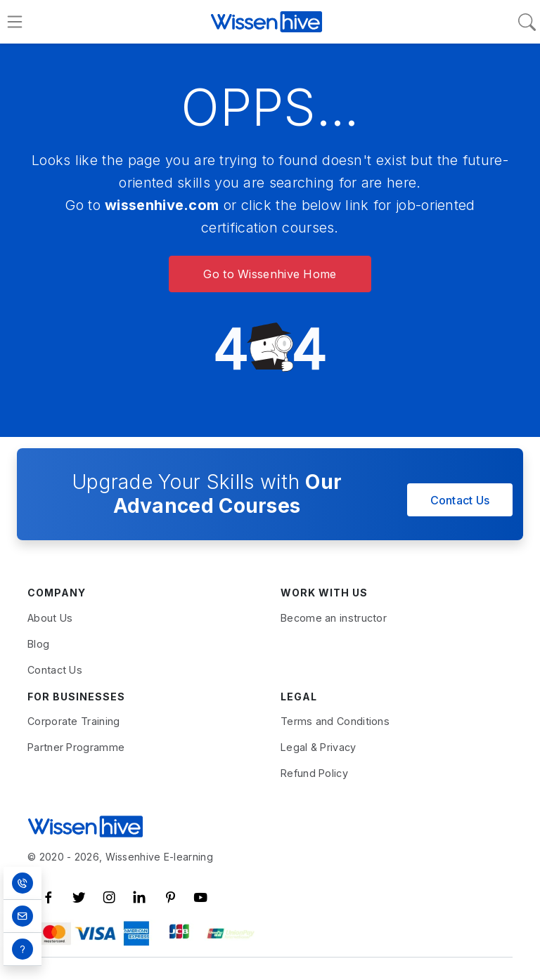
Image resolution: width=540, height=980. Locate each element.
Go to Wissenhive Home (270, 274)
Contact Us (460, 500)
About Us (50, 618)
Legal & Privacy (319, 747)
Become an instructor (334, 618)
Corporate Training (73, 721)
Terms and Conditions (335, 721)
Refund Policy (314, 773)
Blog (38, 644)
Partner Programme (76, 747)
